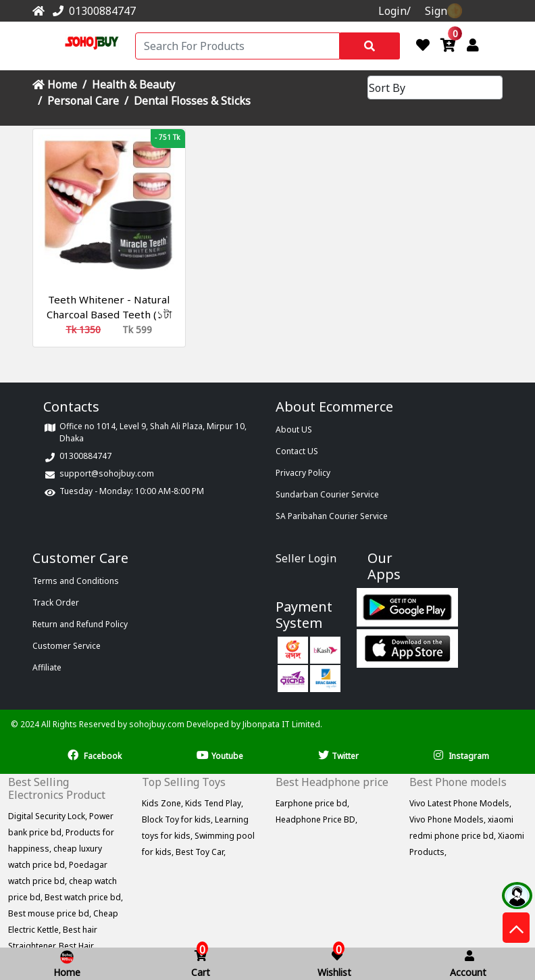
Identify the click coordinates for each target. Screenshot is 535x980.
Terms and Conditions (76, 581)
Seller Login (306, 558)
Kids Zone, (163, 803)
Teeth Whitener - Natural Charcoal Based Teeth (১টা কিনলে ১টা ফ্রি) (109, 315)
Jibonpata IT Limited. (282, 724)
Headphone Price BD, (316, 819)
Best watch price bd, (84, 897)
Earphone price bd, (312, 803)
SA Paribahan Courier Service (332, 516)
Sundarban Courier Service (327, 494)
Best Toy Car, (201, 852)
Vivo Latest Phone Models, (460, 803)
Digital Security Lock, (49, 816)
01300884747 (92, 11)
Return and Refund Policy (80, 624)
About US (294, 430)
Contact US (297, 451)
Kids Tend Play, (214, 803)
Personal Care (83, 101)
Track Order (56, 603)
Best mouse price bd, (51, 913)
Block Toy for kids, (178, 819)
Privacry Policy (303, 473)
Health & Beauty (133, 84)
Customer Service (67, 646)
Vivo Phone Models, (449, 819)
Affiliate (47, 667)
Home (55, 84)
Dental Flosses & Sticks (192, 101)
